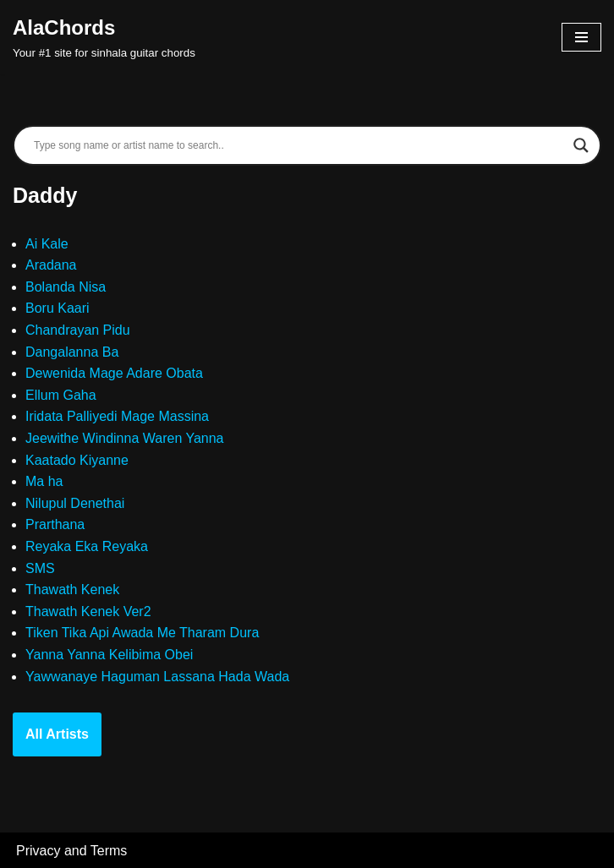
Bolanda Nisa (66, 287)
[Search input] (299, 145)
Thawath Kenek (72, 590)
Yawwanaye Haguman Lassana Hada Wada (157, 677)
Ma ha (44, 481)
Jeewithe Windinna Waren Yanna (125, 438)
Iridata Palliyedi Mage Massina (117, 416)
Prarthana (55, 524)
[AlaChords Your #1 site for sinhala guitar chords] (104, 37)
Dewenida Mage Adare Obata (114, 373)
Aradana (51, 265)
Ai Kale (47, 244)
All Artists (57, 734)
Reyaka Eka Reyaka (87, 546)
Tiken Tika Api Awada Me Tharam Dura (142, 633)
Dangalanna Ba (72, 352)
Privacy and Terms (71, 851)
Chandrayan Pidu (78, 330)
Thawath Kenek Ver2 (88, 611)
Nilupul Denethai (75, 503)
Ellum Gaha (61, 395)
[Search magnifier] (581, 145)
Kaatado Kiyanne (77, 460)
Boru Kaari (58, 308)
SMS (40, 568)
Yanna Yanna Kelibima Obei (109, 655)
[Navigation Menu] (581, 37)
